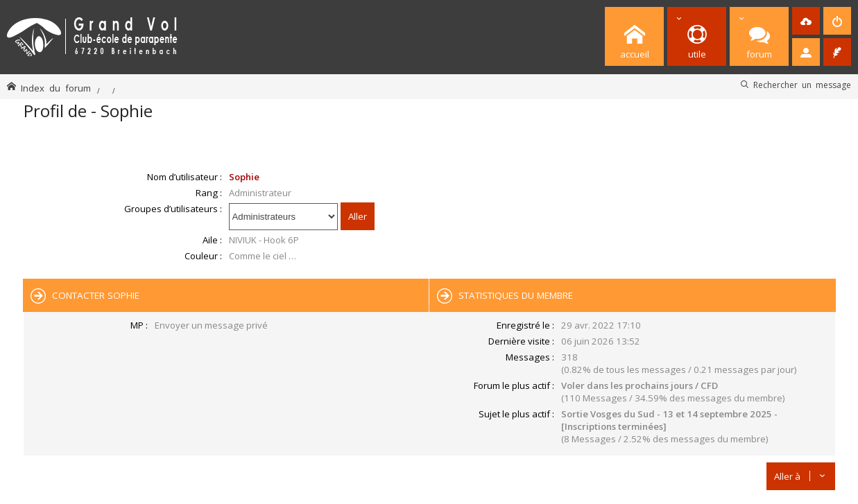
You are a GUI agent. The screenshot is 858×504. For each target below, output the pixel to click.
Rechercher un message (802, 85)
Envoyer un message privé (211, 325)
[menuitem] (806, 21)
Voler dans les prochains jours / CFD (640, 385)
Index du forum (56, 88)
